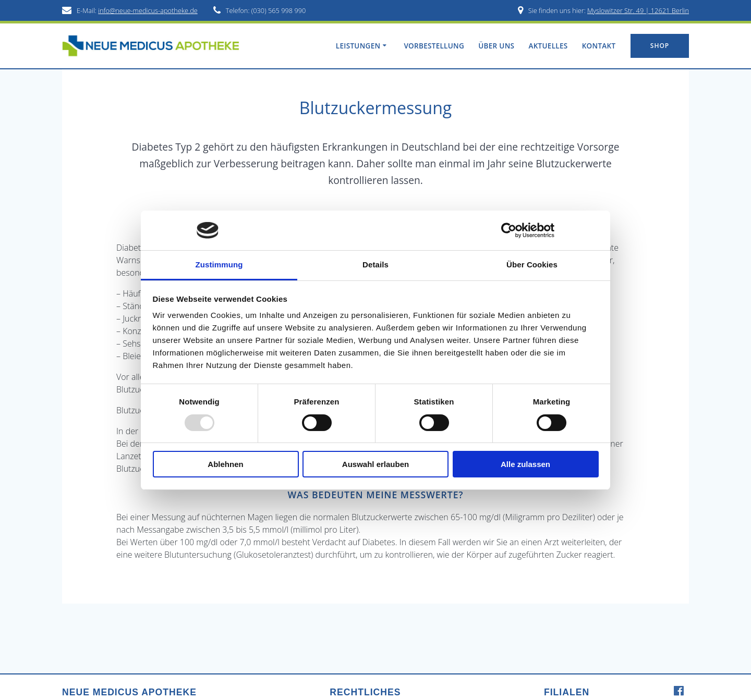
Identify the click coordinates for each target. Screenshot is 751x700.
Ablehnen (225, 464)
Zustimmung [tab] (219, 265)
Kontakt (599, 46)
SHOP (660, 46)
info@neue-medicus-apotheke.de (148, 10)
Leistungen (358, 46)
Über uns (496, 46)
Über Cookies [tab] (532, 265)
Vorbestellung (434, 46)
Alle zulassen (525, 464)
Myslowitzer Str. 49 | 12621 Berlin (638, 10)
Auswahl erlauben (375, 464)
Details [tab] (375, 265)
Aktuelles (548, 46)
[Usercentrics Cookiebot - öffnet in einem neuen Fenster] (509, 230)
